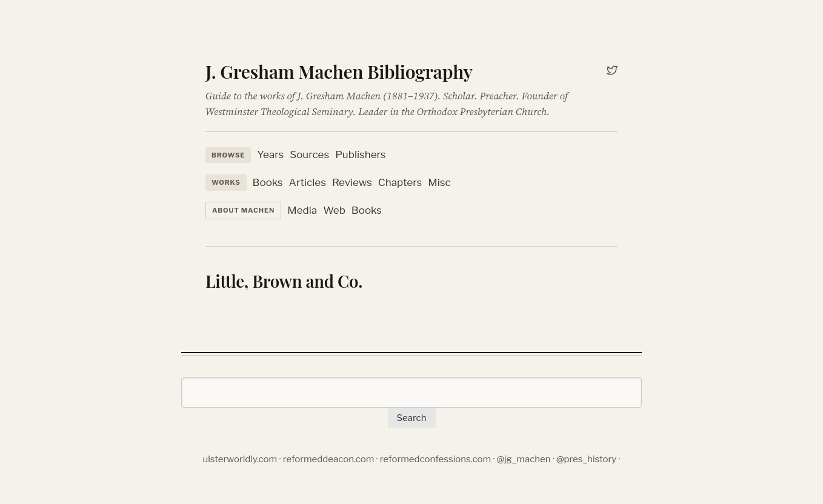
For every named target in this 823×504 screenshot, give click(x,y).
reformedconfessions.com (435, 459)
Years (270, 154)
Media (302, 210)
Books (268, 182)
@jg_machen (523, 459)
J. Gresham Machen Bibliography (339, 71)
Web (334, 210)
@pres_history (586, 459)
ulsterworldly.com (240, 459)
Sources (309, 154)
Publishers (360, 154)
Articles (308, 182)
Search (412, 418)
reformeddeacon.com (329, 459)
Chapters (400, 182)
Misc (439, 182)
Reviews (352, 182)
